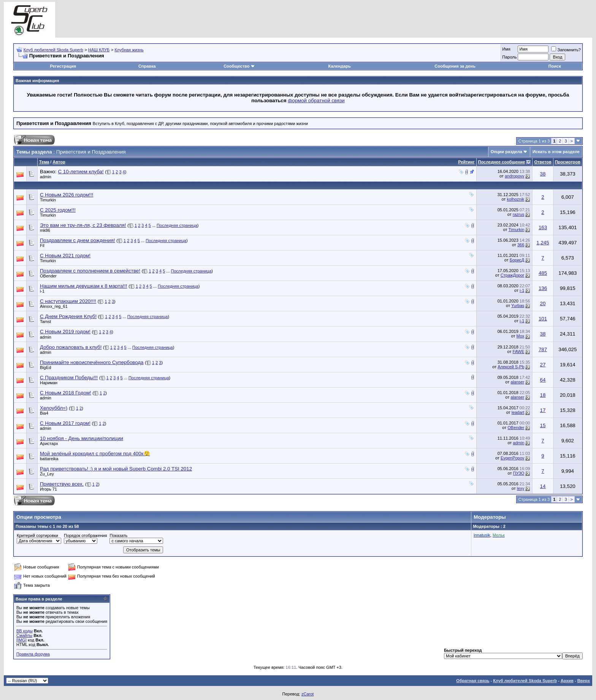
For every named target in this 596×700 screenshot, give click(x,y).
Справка (147, 66)
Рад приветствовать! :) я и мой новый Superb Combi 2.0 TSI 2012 (116, 469)
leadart (518, 412)
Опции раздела (506, 152)
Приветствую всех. (62, 484)
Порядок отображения (85, 535)
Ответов (543, 162)
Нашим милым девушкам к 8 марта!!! (83, 286)
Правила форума (33, 654)
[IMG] (21, 640)
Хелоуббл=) (54, 408)
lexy (521, 488)
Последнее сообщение (502, 162)
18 (543, 395)
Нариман (49, 383)
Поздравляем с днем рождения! (78, 240)
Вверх (584, 681)
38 (543, 174)
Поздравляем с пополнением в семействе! (90, 271)
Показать (118, 535)
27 (543, 365)
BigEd (45, 367)
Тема (44, 162)
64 (543, 380)
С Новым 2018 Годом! (66, 393)
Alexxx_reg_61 (54, 306)
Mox (521, 336)
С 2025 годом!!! (58, 210)
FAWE (519, 352)
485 (543, 273)
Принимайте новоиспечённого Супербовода (92, 362)
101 (543, 319)
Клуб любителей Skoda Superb (53, 50)
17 (543, 410)
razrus (519, 214)
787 (543, 349)
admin (46, 177)
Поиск (555, 66)
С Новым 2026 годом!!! (67, 195)
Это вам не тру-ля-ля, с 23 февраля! (83, 225)
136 (543, 288)
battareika (49, 459)
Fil (42, 245)
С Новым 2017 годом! (65, 423)
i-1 (42, 291)
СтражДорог (513, 275)
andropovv (514, 176)
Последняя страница (177, 225)
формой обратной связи (316, 101)
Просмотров (568, 162)
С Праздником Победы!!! (69, 378)
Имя (506, 49)
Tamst (45, 321)
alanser (517, 382)
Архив (567, 681)
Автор (59, 162)
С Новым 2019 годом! (65, 332)
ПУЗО (519, 473)
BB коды (25, 631)
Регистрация (63, 66)
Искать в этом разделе (556, 152)
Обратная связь (473, 681)
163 (543, 227)
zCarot (308, 694)
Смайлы (24, 635)
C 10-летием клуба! (81, 172)
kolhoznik (515, 199)
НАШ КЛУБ (99, 50)
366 (521, 245)
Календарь (340, 66)
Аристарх (49, 443)
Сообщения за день (455, 66)
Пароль (509, 57)
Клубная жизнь (129, 50)
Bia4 (44, 413)
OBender (48, 276)
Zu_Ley (47, 474)
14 (543, 486)
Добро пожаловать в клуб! (71, 347)
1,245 (543, 243)
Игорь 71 (48, 489)
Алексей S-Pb (511, 367)
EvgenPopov (512, 458)
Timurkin (48, 200)
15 (543, 425)
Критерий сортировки (37, 535)
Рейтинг (466, 162)
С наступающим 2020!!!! (68, 301)
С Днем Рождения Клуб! (68, 316)
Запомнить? (566, 50)
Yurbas (518, 306)
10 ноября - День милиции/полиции (82, 438)
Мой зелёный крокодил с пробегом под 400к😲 (95, 454)
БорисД (517, 260)
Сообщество (239, 66)
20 (543, 303)
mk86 (45, 230)
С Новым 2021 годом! (65, 256)
